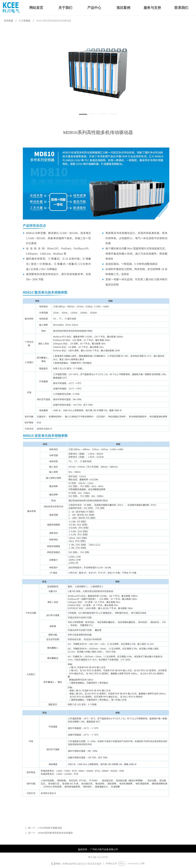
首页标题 (8, 21)
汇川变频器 (25, 21)
